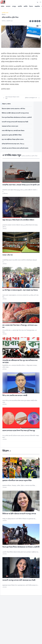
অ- (30, 21)
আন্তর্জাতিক (37, 6)
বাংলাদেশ (8, 6)
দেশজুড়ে (14, 6)
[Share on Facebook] (35, 21)
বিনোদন (31, 6)
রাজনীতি (20, 6)
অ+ (33, 21)
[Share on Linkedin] (40, 21)
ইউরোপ (4, 15)
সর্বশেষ (3, 6)
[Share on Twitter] (37, 21)
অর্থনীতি (26, 6)
